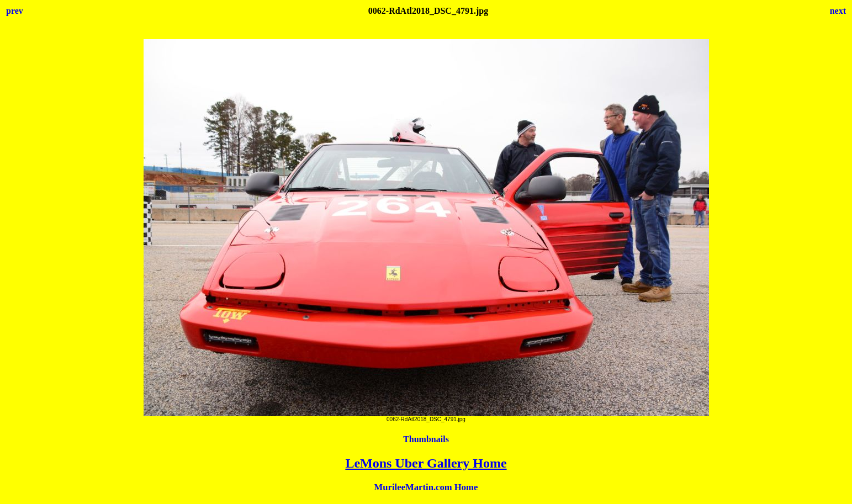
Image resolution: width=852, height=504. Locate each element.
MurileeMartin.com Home (426, 487)
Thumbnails (426, 439)
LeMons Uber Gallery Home (426, 463)
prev (15, 11)
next (838, 11)
